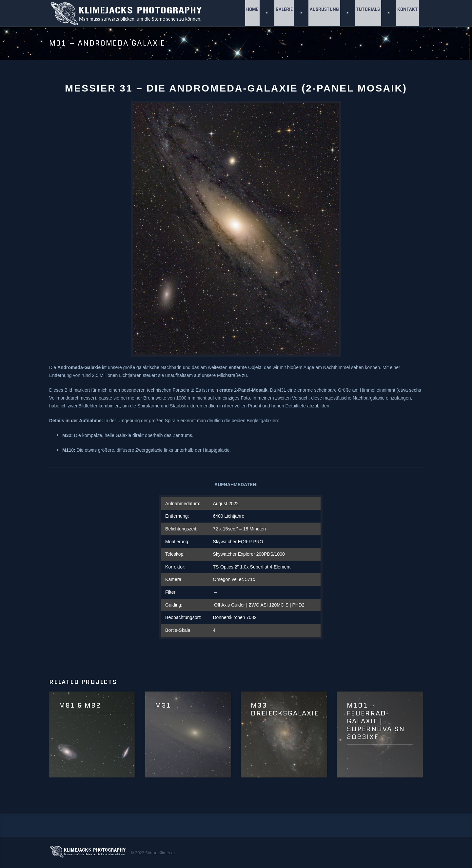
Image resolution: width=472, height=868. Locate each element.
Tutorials (367, 13)
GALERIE (282, 13)
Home (250, 13)
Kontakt (407, 13)
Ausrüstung (323, 13)
